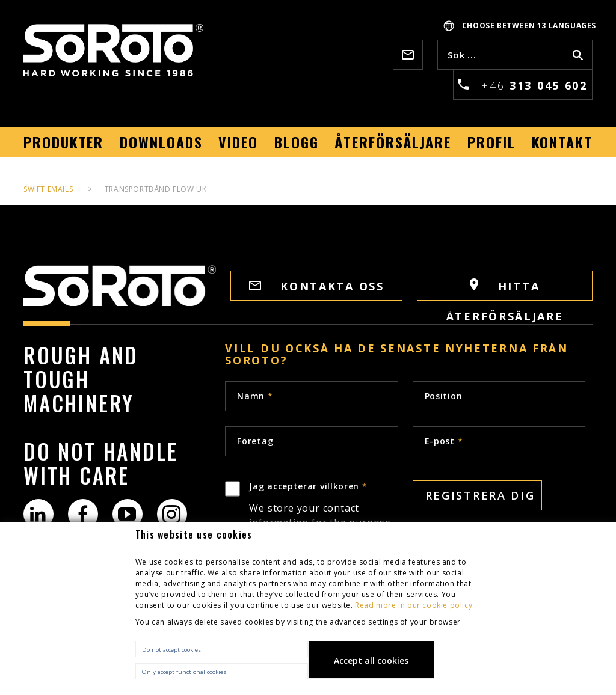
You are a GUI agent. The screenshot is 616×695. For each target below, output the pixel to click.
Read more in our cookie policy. (415, 605)
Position (444, 396)
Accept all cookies (371, 660)
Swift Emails (48, 189)
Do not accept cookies (171, 650)
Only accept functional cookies (184, 672)
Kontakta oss (317, 286)
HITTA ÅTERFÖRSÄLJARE (505, 289)
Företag (255, 441)
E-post (444, 441)
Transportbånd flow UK (156, 189)
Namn (255, 396)
